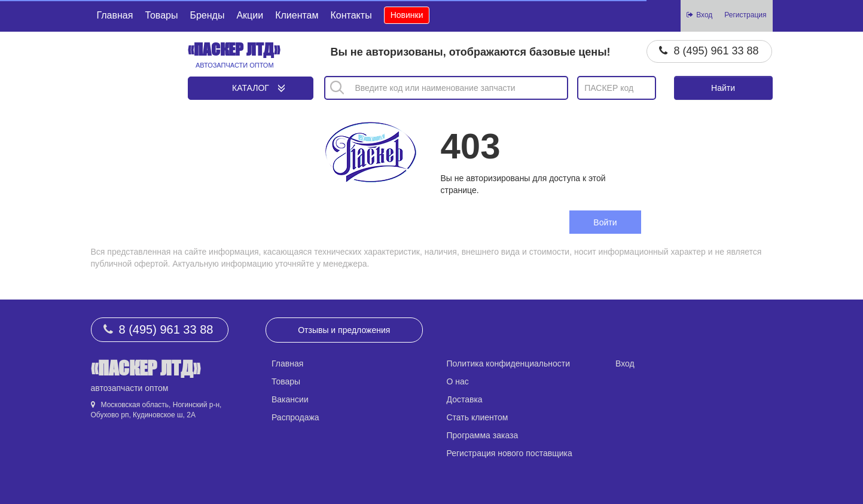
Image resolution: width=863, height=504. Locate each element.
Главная (115, 15)
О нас (458, 381)
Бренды (207, 15)
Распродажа (295, 417)
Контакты (351, 15)
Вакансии (290, 399)
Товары (161, 15)
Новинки (407, 15)
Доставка (465, 399)
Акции (250, 15)
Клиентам (297, 15)
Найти (723, 88)
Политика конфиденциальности (509, 364)
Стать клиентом (478, 417)
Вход (625, 364)
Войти (605, 222)
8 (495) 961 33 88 (716, 51)
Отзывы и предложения (344, 330)
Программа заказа (483, 435)
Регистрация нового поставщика (510, 453)
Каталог (251, 88)
